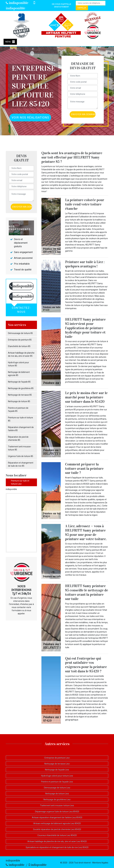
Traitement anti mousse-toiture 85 (20, 448)
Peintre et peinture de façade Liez (57, 782)
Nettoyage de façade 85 (19, 382)
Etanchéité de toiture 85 (19, 346)
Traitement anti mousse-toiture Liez (57, 805)
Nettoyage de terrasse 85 (20, 395)
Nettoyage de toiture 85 (19, 401)
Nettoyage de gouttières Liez (57, 800)
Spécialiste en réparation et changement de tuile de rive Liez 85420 (57, 847)
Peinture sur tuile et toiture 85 (20, 419)
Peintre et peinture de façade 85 (18, 409)
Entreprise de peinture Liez (57, 758)
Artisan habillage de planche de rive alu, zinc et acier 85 (21, 354)
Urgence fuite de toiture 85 (21, 456)
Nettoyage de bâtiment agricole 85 (19, 374)
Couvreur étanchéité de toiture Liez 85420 (57, 835)
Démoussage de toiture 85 (20, 333)
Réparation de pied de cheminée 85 (18, 438)
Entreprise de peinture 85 (20, 340)
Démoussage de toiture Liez (57, 788)
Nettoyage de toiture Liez (57, 794)
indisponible (17, 3)
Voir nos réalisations (30, 118)
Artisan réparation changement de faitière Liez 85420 (57, 817)
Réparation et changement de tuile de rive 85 (21, 464)
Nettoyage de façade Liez (57, 770)
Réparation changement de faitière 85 (21, 429)
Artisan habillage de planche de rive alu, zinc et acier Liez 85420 (57, 841)
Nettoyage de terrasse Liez (57, 764)
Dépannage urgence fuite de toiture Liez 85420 (57, 812)
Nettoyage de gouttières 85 (21, 388)
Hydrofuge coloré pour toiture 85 (18, 364)
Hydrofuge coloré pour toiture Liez (57, 776)
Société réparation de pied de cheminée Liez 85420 (57, 829)
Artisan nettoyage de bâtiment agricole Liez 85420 (57, 823)
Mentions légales (100, 863)
